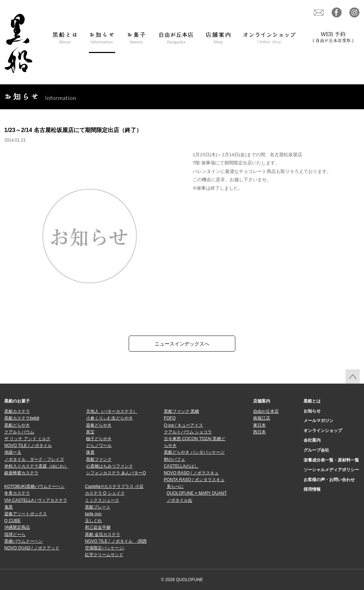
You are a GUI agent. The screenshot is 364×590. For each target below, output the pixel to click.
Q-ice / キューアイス (184, 425)
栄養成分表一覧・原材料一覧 (331, 460)
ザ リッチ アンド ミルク (27, 439)
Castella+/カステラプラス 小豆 (114, 486)
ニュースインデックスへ (182, 344)
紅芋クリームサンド (104, 555)
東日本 (259, 425)
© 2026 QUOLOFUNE (182, 580)
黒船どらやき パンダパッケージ (194, 452)
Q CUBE (12, 521)
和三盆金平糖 (98, 527)
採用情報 (312, 489)
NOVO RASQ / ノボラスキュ (191, 473)
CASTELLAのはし (181, 466)
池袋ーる (13, 452)
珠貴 (90, 452)
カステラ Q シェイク (105, 493)
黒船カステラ (17, 411)
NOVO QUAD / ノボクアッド (32, 548)
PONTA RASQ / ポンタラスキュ (194, 480)
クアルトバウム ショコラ (188, 432)
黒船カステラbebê (22, 418)
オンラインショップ (323, 431)
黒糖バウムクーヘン (23, 541)
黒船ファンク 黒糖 (181, 411)
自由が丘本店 (266, 411)
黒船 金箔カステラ (103, 534)
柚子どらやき (99, 439)
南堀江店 (262, 418)
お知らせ (312, 411)
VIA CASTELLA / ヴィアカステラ (36, 500)
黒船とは (312, 401)
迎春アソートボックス (26, 514)
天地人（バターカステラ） (112, 411)
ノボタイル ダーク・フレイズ (34, 459)
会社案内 (312, 440)
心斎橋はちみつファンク (109, 466)
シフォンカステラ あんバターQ (116, 473)
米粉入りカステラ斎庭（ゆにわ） (36, 466)
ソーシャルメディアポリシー (331, 470)
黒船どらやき (17, 425)
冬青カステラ (17, 493)
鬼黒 (9, 507)
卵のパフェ (175, 459)
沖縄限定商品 (17, 527)
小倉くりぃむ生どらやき (109, 418)
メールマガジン (318, 421)
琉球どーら (15, 534)
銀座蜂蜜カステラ (21, 473)
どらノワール (99, 446)
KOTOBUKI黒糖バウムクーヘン (34, 486)
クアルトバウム (19, 432)
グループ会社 (316, 450)
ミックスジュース (102, 500)
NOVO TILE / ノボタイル (28, 446)
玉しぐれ (93, 521)
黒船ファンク (99, 459)
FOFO (170, 418)
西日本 (259, 432)
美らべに (175, 486)
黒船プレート (98, 507)
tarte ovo (93, 514)
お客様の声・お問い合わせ (329, 480)
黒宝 (90, 432)
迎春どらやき (99, 425)
